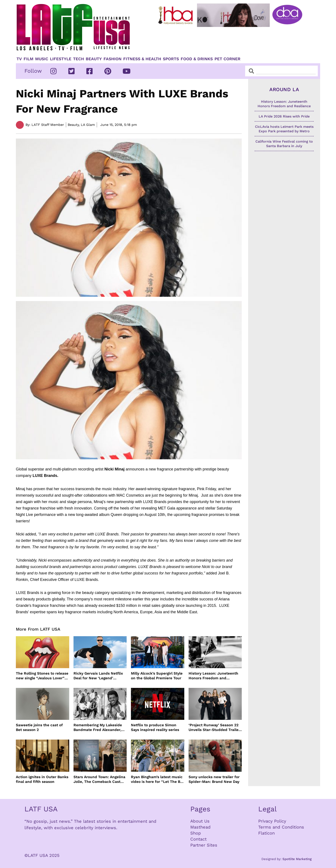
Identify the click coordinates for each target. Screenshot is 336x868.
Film (28, 59)
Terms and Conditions (281, 827)
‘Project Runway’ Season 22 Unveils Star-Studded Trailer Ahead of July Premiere (214, 727)
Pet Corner (227, 59)
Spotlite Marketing (297, 859)
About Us (200, 821)
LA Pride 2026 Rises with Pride (284, 116)
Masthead (200, 827)
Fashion (112, 59)
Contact (198, 839)
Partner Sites (204, 845)
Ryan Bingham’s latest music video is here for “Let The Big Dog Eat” (157, 779)
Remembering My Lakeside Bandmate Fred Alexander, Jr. (98, 727)
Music (42, 59)
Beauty (94, 59)
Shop (196, 833)
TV (19, 59)
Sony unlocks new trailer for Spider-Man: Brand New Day (214, 779)
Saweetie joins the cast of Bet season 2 (39, 727)
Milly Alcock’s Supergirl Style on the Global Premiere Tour (157, 676)
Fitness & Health (142, 59)
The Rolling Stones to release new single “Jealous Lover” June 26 (42, 676)
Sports (171, 59)
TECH (79, 59)
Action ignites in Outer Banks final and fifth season (42, 779)
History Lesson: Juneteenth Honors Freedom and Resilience (213, 676)
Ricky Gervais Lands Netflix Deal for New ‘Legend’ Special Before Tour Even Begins (98, 676)
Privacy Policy (272, 821)
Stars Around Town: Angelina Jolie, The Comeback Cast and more (99, 779)
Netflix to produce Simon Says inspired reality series (155, 727)
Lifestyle (61, 59)
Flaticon (266, 833)
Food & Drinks (197, 59)
